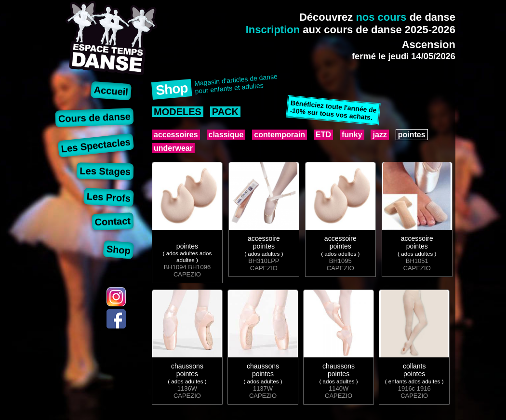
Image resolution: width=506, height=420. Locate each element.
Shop (119, 249)
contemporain (280, 135)
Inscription (273, 30)
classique (226, 135)
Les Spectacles (96, 145)
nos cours (381, 17)
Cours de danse (95, 117)
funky (352, 135)
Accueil (111, 91)
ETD (323, 135)
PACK (225, 112)
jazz (379, 135)
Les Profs (108, 197)
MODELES (178, 112)
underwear (173, 148)
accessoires (176, 135)
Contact (113, 221)
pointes (412, 135)
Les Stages (105, 171)
